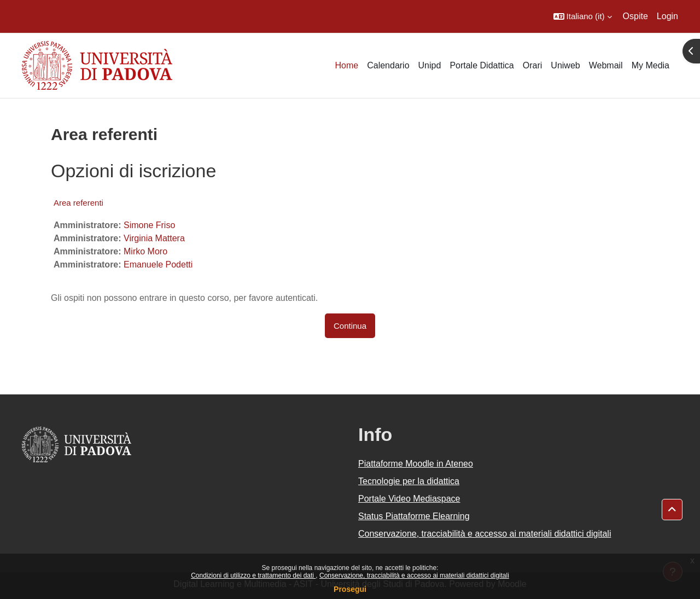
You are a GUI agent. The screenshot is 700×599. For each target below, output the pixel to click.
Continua (350, 326)
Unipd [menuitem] (430, 65)
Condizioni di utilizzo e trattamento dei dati (253, 575)
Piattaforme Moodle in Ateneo (416, 464)
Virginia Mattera (154, 238)
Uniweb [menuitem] (565, 65)
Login (667, 16)
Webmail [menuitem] (606, 65)
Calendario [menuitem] (388, 65)
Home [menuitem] (346, 65)
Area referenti (78, 203)
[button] (583, 16)
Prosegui (350, 589)
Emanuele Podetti (158, 264)
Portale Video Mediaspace (409, 499)
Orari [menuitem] (533, 65)
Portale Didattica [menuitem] (482, 65)
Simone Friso (149, 225)
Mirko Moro (145, 251)
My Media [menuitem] (651, 65)
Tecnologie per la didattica (409, 481)
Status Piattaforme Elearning (414, 516)
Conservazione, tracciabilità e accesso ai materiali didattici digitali (414, 575)
